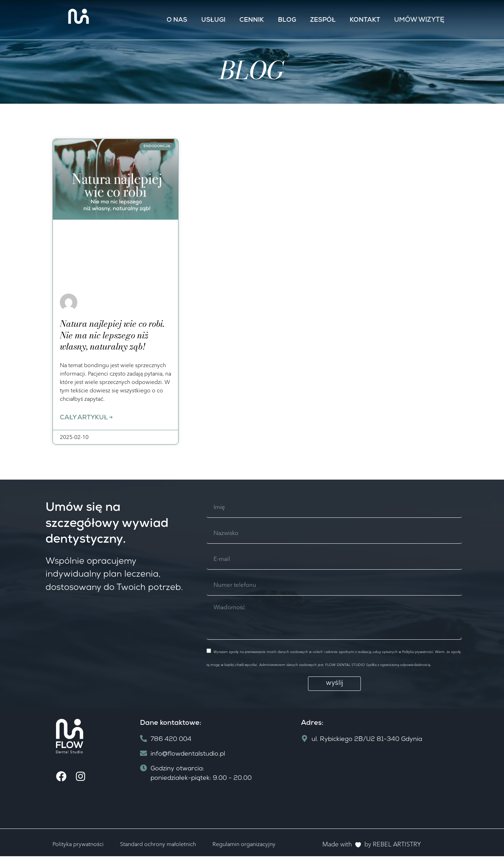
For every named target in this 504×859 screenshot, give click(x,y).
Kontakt (365, 20)
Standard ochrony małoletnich (158, 847)
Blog (287, 20)
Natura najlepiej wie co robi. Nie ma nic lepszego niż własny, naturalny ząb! (112, 335)
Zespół (323, 20)
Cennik (252, 20)
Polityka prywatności (78, 847)
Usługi (213, 20)
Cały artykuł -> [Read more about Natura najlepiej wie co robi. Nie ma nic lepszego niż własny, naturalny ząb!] (86, 419)
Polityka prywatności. (417, 654)
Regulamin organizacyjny (244, 847)
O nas (177, 20)
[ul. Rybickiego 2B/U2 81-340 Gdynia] (374, 789)
